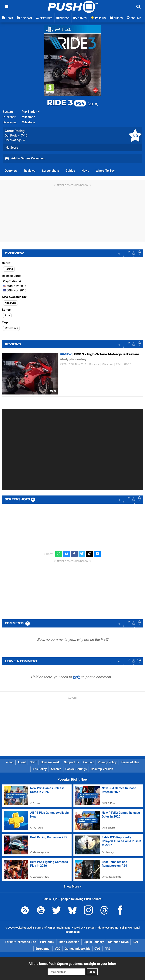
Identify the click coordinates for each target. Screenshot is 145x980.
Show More (73, 886)
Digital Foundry (94, 942)
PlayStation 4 (31, 112)
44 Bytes (89, 928)
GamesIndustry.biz (78, 949)
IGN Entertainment (59, 928)
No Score (12, 148)
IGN (135, 942)
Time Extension (69, 942)
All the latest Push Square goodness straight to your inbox (72, 964)
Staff (33, 762)
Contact (88, 762)
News (85, 171)
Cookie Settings (76, 769)
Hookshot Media (24, 928)
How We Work (50, 762)
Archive (56, 769)
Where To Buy (105, 171)
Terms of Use (130, 762)
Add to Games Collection (25, 159)
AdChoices (103, 928)
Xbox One (10, 303)
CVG (97, 949)
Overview (11, 171)
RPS (107, 949)
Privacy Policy (107, 762)
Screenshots (50, 171)
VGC (58, 949)
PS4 (118, 364)
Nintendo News (118, 942)
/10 (24, 136)
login (77, 677)
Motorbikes (11, 328)
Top (10, 762)
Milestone (28, 117)
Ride (7, 316)
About (22, 762)
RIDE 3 (66, 103)
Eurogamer (43, 949)
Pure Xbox (47, 942)
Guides (70, 171)
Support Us (72, 762)
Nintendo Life (27, 942)
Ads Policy (40, 769)
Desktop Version (102, 769)
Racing (9, 269)
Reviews (30, 171)
